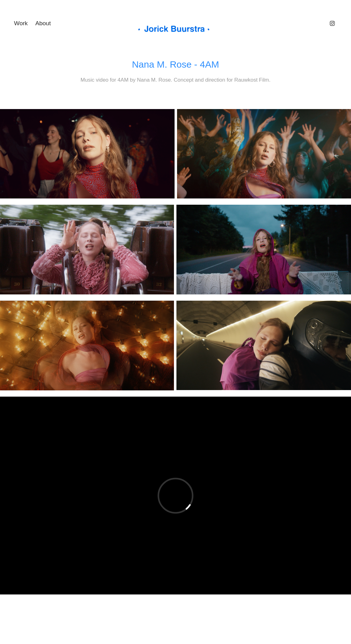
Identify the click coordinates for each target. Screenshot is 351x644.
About (43, 23)
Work (21, 23)
